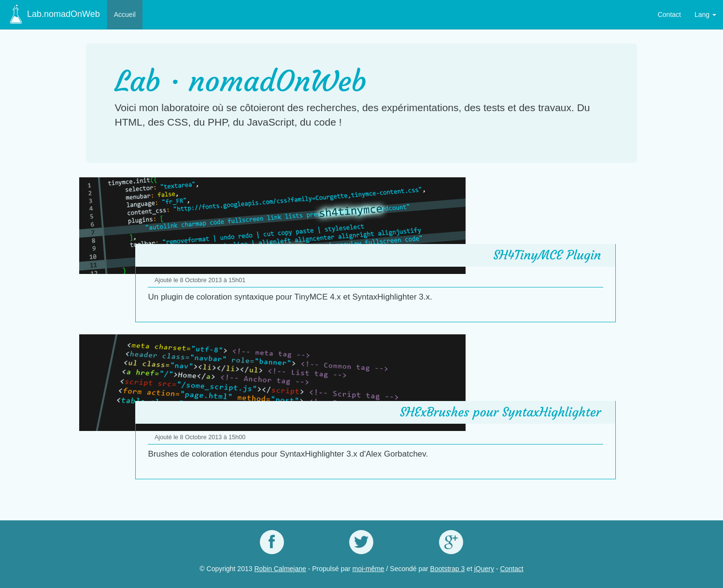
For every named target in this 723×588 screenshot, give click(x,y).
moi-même (369, 569)
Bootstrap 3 (448, 569)
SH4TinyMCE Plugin (547, 255)
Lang (705, 14)
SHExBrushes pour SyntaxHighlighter (500, 412)
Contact (669, 14)
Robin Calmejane (280, 569)
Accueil (125, 14)
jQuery (484, 569)
